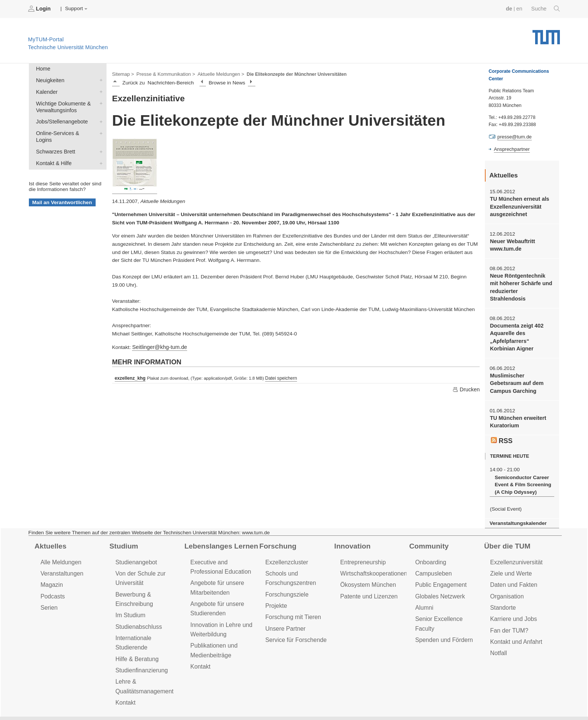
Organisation (506, 576)
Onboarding (430, 543)
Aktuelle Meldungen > (215, 74)
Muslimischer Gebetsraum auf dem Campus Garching (522, 369)
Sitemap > (122, 74)
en (521, 8)
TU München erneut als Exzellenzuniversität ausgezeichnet (518, 205)
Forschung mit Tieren (291, 596)
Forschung (277, 528)
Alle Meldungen (60, 543)
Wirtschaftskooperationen (372, 554)
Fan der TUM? (508, 609)
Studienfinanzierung (140, 638)
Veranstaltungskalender (516, 505)
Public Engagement (439, 565)
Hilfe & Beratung (136, 627)
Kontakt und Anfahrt (515, 620)
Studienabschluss (137, 605)
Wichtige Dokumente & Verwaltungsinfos (99, 101)
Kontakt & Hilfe (99, 151)
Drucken (466, 388)
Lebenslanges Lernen (219, 528)
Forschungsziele (286, 574)
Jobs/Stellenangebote (99, 118)
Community (428, 528)
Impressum (171, 701)
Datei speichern (279, 377)
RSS (501, 425)
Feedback (60, 701)
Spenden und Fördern (442, 609)
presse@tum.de (514, 137)
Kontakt (125, 668)
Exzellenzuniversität (515, 543)
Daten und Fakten (512, 565)
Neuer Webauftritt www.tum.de (511, 242)
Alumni (424, 587)
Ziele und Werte (510, 554)
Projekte (275, 585)
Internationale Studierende (148, 616)
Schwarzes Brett (99, 140)
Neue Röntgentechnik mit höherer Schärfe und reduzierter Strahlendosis (520, 280)
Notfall (498, 631)
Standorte (502, 587)
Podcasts (52, 576)
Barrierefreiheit (216, 701)
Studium (123, 528)
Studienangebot (135, 543)
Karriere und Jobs (512, 598)
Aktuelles (49, 528)
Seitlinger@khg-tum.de (158, 346)
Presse (93, 701)
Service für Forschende (294, 618)
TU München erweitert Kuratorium (516, 406)
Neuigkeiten (99, 79)
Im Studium (130, 594)
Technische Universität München (546, 34)
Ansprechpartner (511, 149)
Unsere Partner (284, 607)
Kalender (99, 90)
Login (40, 9)
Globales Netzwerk (439, 576)
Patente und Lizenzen (367, 576)
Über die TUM (506, 528)
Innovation (351, 528)
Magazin (51, 565)
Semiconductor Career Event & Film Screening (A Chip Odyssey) (521, 468)
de (511, 8)
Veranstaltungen (61, 554)
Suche (546, 9)
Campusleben (432, 554)
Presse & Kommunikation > (163, 74)
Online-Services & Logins (99, 129)
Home (42, 68)
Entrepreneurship (362, 543)
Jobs (30, 701)
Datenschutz (130, 701)
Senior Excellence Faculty (447, 598)
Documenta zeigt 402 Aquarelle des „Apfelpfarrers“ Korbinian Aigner (521, 324)
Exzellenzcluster (285, 543)
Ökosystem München (366, 565)
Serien (49, 587)
